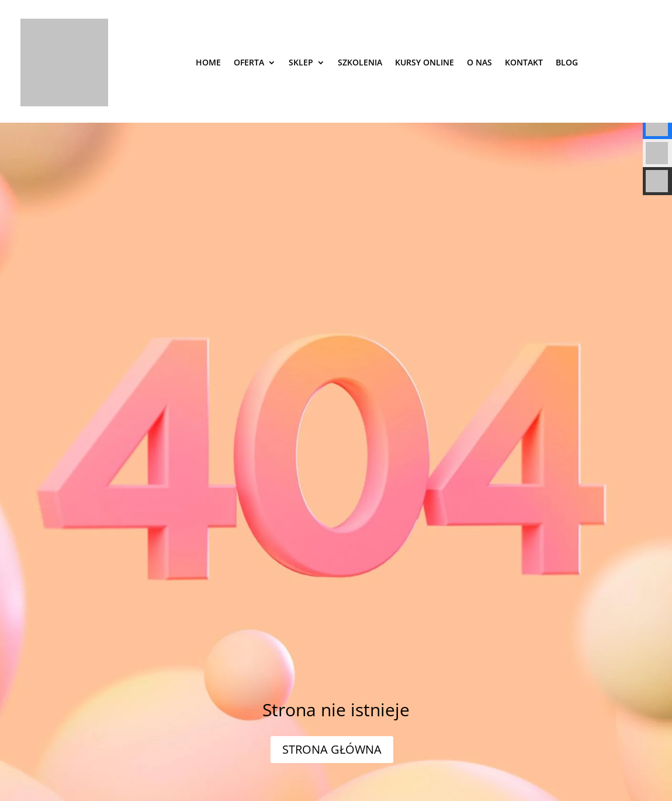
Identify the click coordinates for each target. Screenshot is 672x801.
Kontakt (524, 62)
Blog (567, 62)
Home (208, 62)
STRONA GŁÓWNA (332, 749)
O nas (479, 62)
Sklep (301, 62)
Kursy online (425, 62)
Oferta (249, 62)
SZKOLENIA (360, 62)
